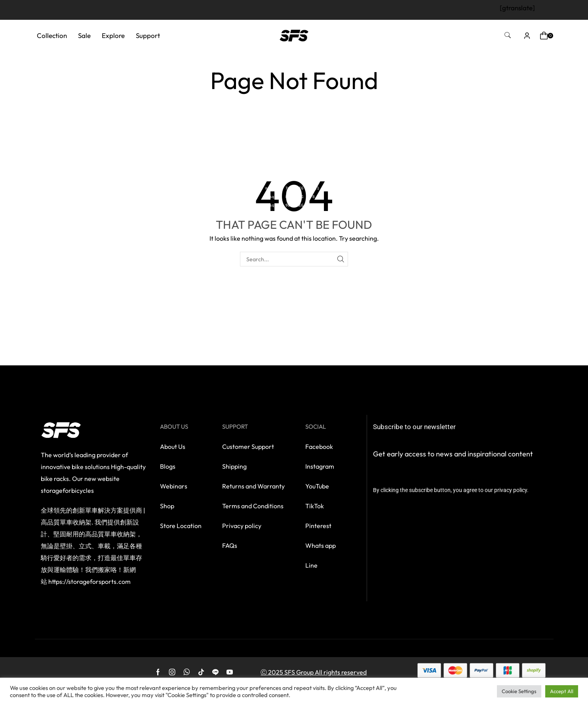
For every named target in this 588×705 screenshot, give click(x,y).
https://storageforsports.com (89, 581)
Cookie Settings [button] (519, 691)
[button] (508, 35)
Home (276, 59)
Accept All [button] (562, 691)
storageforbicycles (67, 490)
